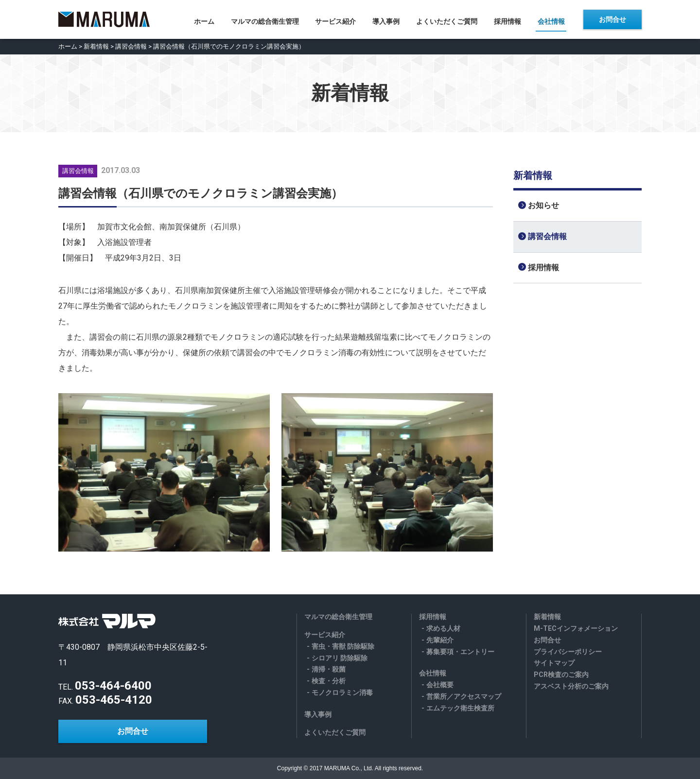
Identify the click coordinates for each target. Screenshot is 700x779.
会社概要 (440, 685)
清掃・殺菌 (329, 669)
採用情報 (508, 20)
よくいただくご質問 (447, 20)
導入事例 (386, 20)
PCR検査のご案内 (561, 675)
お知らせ (543, 205)
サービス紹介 (335, 20)
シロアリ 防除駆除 (340, 658)
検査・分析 (329, 681)
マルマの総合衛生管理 (263, 20)
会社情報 (553, 20)
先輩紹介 (440, 640)
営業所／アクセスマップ (464, 696)
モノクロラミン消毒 (342, 692)
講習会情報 (131, 46)
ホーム (202, 20)
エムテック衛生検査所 (460, 708)
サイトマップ (554, 663)
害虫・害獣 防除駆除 (343, 646)
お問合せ (612, 19)
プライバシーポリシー (568, 652)
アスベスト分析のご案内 (571, 686)
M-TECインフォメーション (576, 628)
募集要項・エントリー (460, 652)
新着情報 (96, 46)
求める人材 (443, 628)
